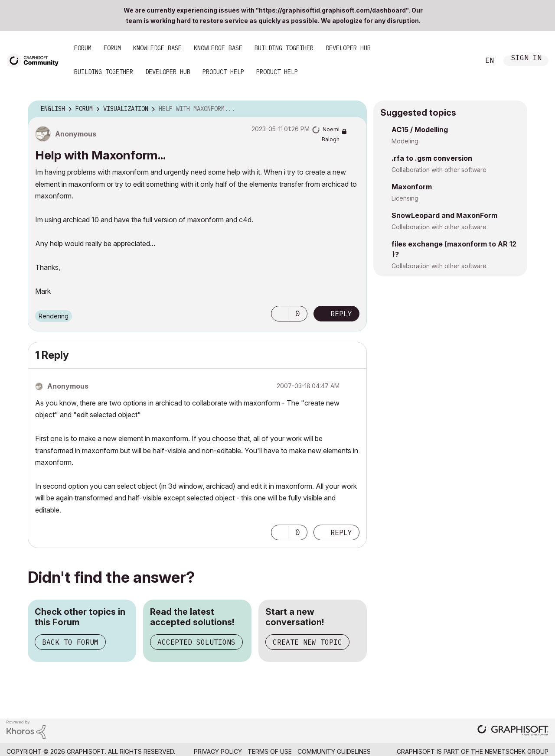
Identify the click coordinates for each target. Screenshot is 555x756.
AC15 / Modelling (420, 130)
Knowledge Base (157, 48)
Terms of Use (270, 751)
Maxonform (412, 187)
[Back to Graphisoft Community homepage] (36, 60)
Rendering (54, 316)
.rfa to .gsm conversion (432, 158)
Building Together (284, 48)
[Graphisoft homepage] (513, 731)
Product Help (223, 72)
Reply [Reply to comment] (341, 532)
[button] (280, 314)
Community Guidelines (334, 751)
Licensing (405, 198)
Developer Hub (348, 48)
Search (464, 61)
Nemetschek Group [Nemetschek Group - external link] (517, 751)
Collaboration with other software (439, 170)
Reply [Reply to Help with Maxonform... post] (341, 314)
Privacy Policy (218, 751)
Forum (83, 48)
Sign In (526, 59)
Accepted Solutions (196, 642)
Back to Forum (70, 642)
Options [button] (355, 109)
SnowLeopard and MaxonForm (444, 215)
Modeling (405, 141)
